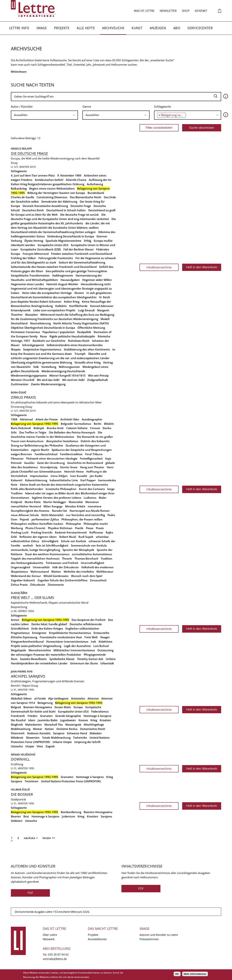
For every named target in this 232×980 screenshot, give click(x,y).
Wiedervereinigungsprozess (29, 375)
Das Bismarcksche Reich (86, 197)
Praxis (100, 528)
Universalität (41, 567)
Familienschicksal (46, 454)
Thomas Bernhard (86, 558)
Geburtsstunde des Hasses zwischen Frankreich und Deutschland (54, 267)
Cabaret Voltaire (77, 428)
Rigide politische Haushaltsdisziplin (72, 336)
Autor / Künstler (22, 107)
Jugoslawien (68, 720)
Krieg (94, 720)
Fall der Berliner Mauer (79, 249)
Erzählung (17, 764)
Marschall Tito (54, 724)
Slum (14, 659)
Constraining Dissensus (52, 197)
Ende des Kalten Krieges (47, 628)
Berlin (98, 424)
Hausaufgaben (70, 280)
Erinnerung (18, 407)
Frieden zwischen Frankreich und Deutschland (82, 254)
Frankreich (18, 716)
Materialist (76, 502)
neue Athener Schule (25, 515)
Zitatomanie (56, 585)
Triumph (80, 354)
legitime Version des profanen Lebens (57, 498)
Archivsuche (113, 28)
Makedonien (34, 724)
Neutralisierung (40, 323)
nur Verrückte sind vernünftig (85, 515)
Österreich (18, 733)
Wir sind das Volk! (48, 380)
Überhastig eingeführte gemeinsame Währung (41, 362)
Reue (43, 336)
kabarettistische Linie (64, 480)
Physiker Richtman (60, 528)
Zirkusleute (38, 585)
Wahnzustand (40, 572)
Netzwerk (49, 939)
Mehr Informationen (195, 974)
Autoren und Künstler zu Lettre (159, 935)
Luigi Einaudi (86, 310)
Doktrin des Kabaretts (95, 441)
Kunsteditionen (97, 939)
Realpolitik (84, 332)
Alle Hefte (86, 28)
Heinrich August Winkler (62, 284)
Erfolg (88, 241)
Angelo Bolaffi (21, 149)
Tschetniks (80, 738)
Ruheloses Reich (79, 341)
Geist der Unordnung (51, 463)
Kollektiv (61, 306)
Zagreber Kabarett (23, 580)
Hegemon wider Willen (97, 280)
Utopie (30, 746)
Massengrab (73, 724)
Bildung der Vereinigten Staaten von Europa (56, 193)
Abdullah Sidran (21, 698)
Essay (14, 163)
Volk (36, 367)
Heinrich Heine (74, 472)
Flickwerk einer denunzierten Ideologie (52, 458)
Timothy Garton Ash (90, 659)
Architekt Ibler (70, 419)
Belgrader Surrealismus (76, 424)
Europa (78, 707)
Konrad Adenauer (102, 306)
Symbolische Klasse (62, 659)
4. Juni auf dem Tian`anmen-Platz (33, 175)
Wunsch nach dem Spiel (87, 576)
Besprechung (19, 607)
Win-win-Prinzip (98, 375)
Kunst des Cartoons (92, 489)
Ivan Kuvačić (79, 476)
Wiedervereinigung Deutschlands (63, 371)
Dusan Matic (63, 707)
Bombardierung (71, 812)
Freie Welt (91, 637)
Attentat (93, 698)
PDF (30, 893)
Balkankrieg (19, 188)
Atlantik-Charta (76, 180)
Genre (87, 107)
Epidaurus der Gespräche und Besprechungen (82, 450)
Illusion (79, 293)
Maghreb (17, 724)
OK (177, 974)
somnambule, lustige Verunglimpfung (35, 550)
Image (42, 28)
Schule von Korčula (73, 541)
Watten (56, 572)
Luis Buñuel (101, 646)
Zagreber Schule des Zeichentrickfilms (62, 580)
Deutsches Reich (33, 210)
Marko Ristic (33, 502)
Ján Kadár (96, 476)
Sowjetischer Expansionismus (42, 349)
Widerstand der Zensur (26, 576)
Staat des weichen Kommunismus (47, 554)
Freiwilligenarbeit (91, 458)
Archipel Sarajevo (28, 676)
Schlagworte (162, 107)
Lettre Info (19, 28)
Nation (49, 729)
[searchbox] (44, 115)
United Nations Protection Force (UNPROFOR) (71, 781)
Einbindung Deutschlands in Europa (71, 236)
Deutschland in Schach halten (66, 210)
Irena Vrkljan (59, 476)
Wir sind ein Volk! (73, 380)
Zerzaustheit (98, 580)
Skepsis (16, 349)
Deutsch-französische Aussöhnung (45, 206)
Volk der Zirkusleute (65, 567)
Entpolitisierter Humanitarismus (70, 633)
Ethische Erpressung (24, 637)
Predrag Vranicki (42, 532)
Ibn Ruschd (18, 720)
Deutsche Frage (81, 206)
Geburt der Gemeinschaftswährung (82, 262)
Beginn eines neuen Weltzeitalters (52, 188)
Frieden (33, 716)
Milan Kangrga (53, 506)
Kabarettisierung (36, 480)
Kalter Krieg (72, 302)
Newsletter (168, 11)
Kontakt (201, 11)
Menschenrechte (40, 650)
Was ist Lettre (144, 11)
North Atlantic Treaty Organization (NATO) (81, 323)
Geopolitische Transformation (30, 275)
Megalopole (18, 650)
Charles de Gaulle (22, 197)
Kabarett (17, 480)
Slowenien (33, 738)
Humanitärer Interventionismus (67, 641)
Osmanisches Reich (93, 729)
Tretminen (32, 781)
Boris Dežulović (21, 428)
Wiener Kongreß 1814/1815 (67, 375)
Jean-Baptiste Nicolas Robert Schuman (36, 302)
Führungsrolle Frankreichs (56, 258)
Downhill (20, 759)
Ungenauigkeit (21, 567)
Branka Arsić (55, 428)
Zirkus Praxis (23, 397)
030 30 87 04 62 (58, 954)
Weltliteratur (105, 572)
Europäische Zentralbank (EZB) (41, 249)
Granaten (46, 716)
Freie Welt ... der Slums (32, 598)
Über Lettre (50, 935)
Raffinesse (96, 532)
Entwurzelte (101, 633)
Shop (186, 11)
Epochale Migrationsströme (64, 241)
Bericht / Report (21, 686)
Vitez (40, 746)
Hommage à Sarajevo (97, 716)
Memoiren (92, 502)
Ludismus (90, 498)
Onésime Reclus (67, 729)
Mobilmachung (21, 729)
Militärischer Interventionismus (74, 650)
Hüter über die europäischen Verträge (47, 293)
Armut (15, 620)
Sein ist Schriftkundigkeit (52, 545)
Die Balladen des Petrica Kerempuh (72, 432)
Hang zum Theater (92, 467)
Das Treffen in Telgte (33, 432)
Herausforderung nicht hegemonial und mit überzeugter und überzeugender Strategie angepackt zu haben (61, 288)
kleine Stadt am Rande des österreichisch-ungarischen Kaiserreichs (64, 485)
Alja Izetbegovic (58, 698)
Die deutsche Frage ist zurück (79, 215)
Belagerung (45, 703)
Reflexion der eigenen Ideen (38, 537)
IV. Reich (105, 297)
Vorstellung (49, 367)
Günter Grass (69, 467)
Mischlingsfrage (94, 724)
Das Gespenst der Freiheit (89, 620)
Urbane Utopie (62, 742)
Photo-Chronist (35, 528)
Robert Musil (68, 537)
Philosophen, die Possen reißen (82, 519)
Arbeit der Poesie (47, 419)
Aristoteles (78, 698)
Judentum (68, 816)
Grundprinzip (49, 467)
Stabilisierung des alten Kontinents (87, 349)
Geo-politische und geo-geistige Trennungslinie (76, 271)
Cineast (95, 428)
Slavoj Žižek (19, 593)
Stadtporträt (18, 799)
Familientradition (71, 454)
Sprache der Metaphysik (78, 550)
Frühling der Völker (23, 258)
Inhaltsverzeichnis (159, 267)
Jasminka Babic (48, 720)
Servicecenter (200, 28)
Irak (93, 641)
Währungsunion (69, 367)
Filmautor (17, 458)
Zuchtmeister (20, 384)
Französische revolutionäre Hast (61, 637)
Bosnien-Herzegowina (38, 707)
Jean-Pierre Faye (22, 671)
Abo (177, 28)
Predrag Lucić (20, 532)
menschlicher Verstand (26, 506)
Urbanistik (107, 663)
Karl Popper (88, 480)
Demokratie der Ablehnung (59, 202)
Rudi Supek (86, 537)
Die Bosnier (22, 794)
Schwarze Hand (77, 733)
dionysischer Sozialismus (62, 441)
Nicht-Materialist (52, 515)
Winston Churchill (23, 380)
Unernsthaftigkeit (93, 563)
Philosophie (73, 524)
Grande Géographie (68, 716)
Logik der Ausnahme (77, 646)
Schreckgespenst (33, 345)
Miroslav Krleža (75, 506)
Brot (26, 816)
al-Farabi (40, 698)
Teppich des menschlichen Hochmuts (35, 558)
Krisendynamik (21, 310)
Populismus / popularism (59, 332)
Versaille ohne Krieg (88, 362)
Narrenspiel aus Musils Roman (90, 511)
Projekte (62, 28)
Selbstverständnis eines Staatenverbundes (75, 345)
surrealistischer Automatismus (92, 554)
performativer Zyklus (45, 519)
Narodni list (59, 511)
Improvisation (39, 476)
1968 (14, 419)
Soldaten (17, 821)
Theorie (67, 558)
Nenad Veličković (23, 754)
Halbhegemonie (63, 275)
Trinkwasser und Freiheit (62, 563)
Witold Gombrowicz (56, 576)
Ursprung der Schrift (87, 742)
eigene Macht (40, 450)
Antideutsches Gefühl (49, 180)
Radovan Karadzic (39, 733)
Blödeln (109, 424)
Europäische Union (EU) (53, 245)
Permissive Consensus (25, 332)
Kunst (137, 28)
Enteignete (39, 633)
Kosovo (83, 720)
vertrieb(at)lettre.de (55, 959)
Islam (32, 720)
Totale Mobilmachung (56, 738)
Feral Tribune (94, 454)
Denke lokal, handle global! (49, 624)
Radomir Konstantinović (71, 532)
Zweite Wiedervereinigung (48, 384)
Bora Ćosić (19, 392)
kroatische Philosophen (61, 489)
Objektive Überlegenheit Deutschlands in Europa (43, 328)
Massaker (32, 315)
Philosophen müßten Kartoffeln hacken (37, 524)
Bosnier (16, 816)
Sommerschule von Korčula (89, 545)
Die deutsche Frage (29, 153)
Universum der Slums (84, 663)
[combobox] (44, 115)
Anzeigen (158, 28)
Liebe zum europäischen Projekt (54, 310)
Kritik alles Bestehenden (27, 489)
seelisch (28, 545)
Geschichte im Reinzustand (85, 463)
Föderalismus (100, 711)
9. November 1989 (69, 175)
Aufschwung (95, 184)
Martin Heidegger (55, 502)
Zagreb (50, 746)
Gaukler (29, 463)
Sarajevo (59, 733)
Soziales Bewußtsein (33, 659)
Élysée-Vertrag (34, 241)
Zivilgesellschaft (98, 380)
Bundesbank (96, 193)
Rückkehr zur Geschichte (49, 341)
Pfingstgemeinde (95, 655)
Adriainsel (26, 419)
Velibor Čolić (20, 789)
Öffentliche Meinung (91, 328)
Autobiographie (92, 419)
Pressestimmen (149, 939)
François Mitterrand (36, 254)
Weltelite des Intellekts (79, 572)
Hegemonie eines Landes (27, 284)
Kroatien (105, 720)
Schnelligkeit (50, 541)
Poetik (79, 528)
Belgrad (16, 707)
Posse (90, 528)
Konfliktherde (78, 306)
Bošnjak (39, 428)
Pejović (24, 519)
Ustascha (17, 746)
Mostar (38, 729)
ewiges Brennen (21, 454)
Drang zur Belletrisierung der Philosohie (37, 445)
